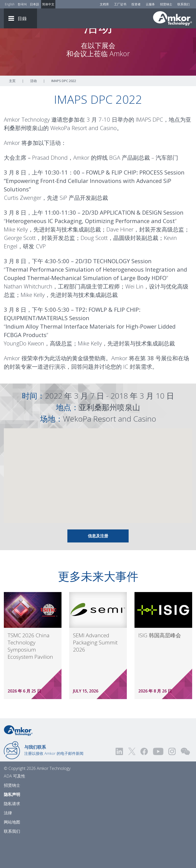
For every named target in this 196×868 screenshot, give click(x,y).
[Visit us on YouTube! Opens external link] (158, 780)
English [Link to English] (10, 4)
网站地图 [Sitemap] (12, 850)
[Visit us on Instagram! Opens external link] (172, 780)
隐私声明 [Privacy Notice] (12, 823)
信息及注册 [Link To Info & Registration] (98, 564)
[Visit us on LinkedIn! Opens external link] (120, 780)
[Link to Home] (18, 758)
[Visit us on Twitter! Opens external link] (132, 780)
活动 (33, 109)
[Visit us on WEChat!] (185, 780)
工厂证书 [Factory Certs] (120, 4)
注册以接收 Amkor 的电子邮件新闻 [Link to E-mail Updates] (54, 778)
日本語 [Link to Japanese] (34, 4)
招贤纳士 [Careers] (166, 4)
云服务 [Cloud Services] (150, 4)
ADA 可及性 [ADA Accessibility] (15, 804)
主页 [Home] (12, 109)
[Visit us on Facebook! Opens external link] (144, 780)
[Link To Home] (173, 18)
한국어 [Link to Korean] (22, 4)
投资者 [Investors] (136, 4)
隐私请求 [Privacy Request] (12, 832)
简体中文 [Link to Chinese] (48, 4)
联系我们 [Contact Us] (183, 4)
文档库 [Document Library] (104, 4)
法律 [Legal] (8, 841)
